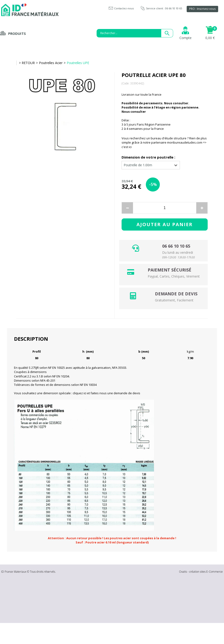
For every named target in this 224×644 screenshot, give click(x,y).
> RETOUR (27, 63)
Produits (17, 33)
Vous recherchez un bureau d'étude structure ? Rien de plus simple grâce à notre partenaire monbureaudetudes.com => (164, 140)
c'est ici (127, 147)
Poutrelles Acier (51, 63)
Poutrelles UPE (78, 63)
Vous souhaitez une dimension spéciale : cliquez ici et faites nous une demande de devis (77, 393)
